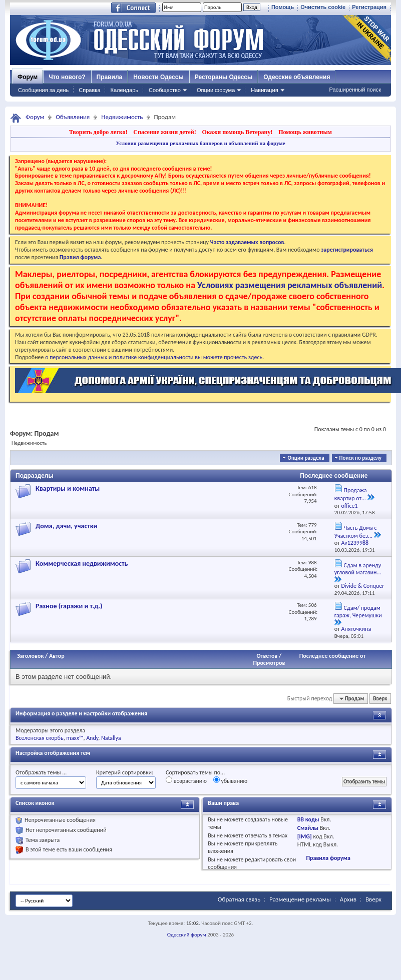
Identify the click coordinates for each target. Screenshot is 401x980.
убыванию (231, 780)
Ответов (267, 656)
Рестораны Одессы (224, 77)
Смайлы (308, 828)
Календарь (124, 90)
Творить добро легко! (98, 132)
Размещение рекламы (300, 899)
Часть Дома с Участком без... (356, 532)
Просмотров (269, 663)
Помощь (283, 7)
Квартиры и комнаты (68, 488)
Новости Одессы (158, 77)
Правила (110, 77)
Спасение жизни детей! (164, 132)
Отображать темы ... (41, 772)
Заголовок (30, 656)
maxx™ (75, 738)
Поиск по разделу (360, 458)
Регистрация (369, 7)
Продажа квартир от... (351, 494)
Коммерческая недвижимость (82, 564)
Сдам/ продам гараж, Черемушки (358, 612)
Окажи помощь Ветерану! (237, 132)
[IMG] (305, 836)
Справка (89, 90)
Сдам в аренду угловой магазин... (358, 569)
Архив (348, 899)
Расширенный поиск (355, 90)
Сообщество (165, 90)
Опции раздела (306, 458)
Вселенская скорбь (40, 738)
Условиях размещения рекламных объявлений (290, 285)
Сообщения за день (43, 90)
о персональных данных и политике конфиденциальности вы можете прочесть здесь (154, 357)
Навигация (264, 90)
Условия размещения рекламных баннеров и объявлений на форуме (200, 143)
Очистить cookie (323, 7)
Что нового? (67, 77)
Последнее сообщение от (332, 656)
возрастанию (186, 780)
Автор (57, 656)
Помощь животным (305, 132)
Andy (92, 738)
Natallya (111, 738)
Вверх (380, 699)
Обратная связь (239, 899)
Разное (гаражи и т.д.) (69, 606)
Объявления (73, 117)
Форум (28, 77)
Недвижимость (122, 117)
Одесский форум (187, 935)
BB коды (308, 819)
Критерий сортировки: (125, 772)
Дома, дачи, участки (66, 526)
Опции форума (216, 90)
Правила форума (328, 858)
